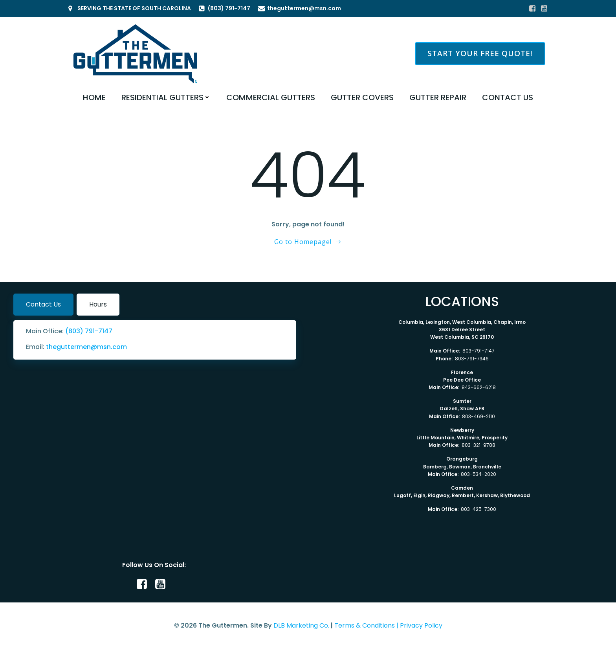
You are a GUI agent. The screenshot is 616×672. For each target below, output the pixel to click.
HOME (94, 97)
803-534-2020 (478, 474)
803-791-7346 (472, 359)
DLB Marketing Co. (301, 625)
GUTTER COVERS (362, 97)
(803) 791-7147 (89, 331)
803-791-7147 (478, 351)
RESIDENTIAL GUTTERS (166, 97)
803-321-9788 (478, 445)
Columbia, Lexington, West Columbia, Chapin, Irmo (462, 322)
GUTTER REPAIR (438, 97)
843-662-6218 (479, 387)
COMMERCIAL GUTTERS (271, 97)
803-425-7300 (478, 509)
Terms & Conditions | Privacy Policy (388, 625)
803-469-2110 (478, 416)
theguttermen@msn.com (86, 347)
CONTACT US (508, 97)
